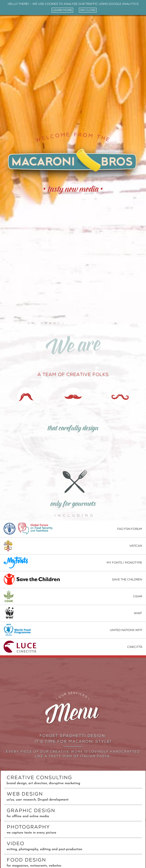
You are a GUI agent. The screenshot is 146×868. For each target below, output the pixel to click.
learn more (62, 10)
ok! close (88, 10)
